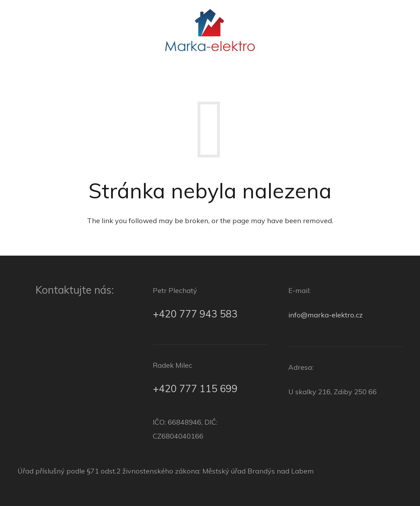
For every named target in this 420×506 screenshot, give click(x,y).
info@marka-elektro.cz (325, 315)
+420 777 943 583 (195, 314)
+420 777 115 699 (195, 388)
